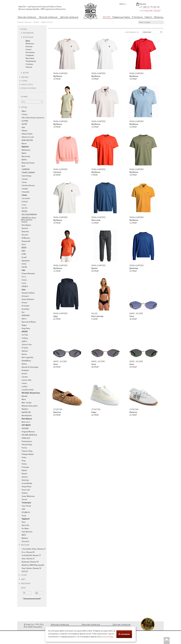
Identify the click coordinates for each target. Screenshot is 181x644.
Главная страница (24, 22)
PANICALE (26, 438)
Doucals (25, 235)
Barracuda (26, 156)
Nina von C (26, 422)
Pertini (24, 448)
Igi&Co (24, 341)
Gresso (24, 303)
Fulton (24, 280)
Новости (148, 17)
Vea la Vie (25, 525)
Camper (25, 179)
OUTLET (107, 17)
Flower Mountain (28, 274)
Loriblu (25, 386)
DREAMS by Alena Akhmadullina (28, 219)
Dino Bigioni (26, 225)
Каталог (36, 22)
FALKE (24, 267)
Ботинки (29, 47)
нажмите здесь (108, 637)
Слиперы (29, 64)
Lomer (24, 383)
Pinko (24, 458)
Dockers (25, 228)
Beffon (24, 160)
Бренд (23, 107)
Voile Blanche (27, 532)
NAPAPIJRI (26, 412)
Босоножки (30, 52)
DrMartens (26, 238)
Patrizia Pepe (27, 445)
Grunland (25, 306)
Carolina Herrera (28, 185)
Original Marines (28, 432)
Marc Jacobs (27, 403)
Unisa (24, 516)
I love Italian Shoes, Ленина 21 (34, 549)
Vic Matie (25, 529)
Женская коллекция (27, 17)
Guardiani (25, 309)
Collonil (25, 202)
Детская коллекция (69, 17)
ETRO (24, 254)
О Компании (137, 17)
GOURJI (25, 286)
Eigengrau (26, 261)
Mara (24, 399)
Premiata (25, 467)
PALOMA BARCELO (29, 435)
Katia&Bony (26, 361)
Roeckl (24, 474)
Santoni (25, 477)
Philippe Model (28, 454)
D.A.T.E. (25, 208)
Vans (24, 522)
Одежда (25, 77)
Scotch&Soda (27, 483)
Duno (24, 244)
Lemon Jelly (27, 380)
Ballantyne (26, 150)
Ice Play (25, 335)
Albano (24, 131)
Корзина (143, 4)
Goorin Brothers (28, 299)
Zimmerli (25, 541)
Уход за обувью (29, 88)
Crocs (24, 205)
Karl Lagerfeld (27, 357)
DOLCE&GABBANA (29, 215)
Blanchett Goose (28, 163)
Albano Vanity (27, 134)
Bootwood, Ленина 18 (30, 562)
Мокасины (30, 44)
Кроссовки (30, 58)
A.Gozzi (25, 114)
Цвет (22, 579)
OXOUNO (25, 428)
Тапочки (29, 67)
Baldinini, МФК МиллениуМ (33, 565)
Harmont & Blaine (29, 322)
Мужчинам (28, 37)
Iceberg (25, 338)
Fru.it (24, 277)
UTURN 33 (26, 512)
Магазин (24, 545)
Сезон (23, 575)
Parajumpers (27, 441)
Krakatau (25, 370)
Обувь (24, 29)
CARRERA (26, 169)
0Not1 (24, 111)
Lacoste (25, 377)
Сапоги (28, 49)
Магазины (159, 17)
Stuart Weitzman (28, 496)
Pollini (24, 464)
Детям (26, 73)
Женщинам (28, 33)
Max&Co (25, 409)
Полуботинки (31, 61)
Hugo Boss (26, 328)
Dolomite (25, 232)
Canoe (24, 182)
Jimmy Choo (27, 345)
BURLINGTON (27, 140)
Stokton (25, 493)
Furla (24, 283)
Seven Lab (26, 490)
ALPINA (25, 121)
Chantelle (25, 192)
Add (23, 127)
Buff (23, 166)
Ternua (24, 499)
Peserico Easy (27, 451)
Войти (122, 4)
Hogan (24, 325)
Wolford (25, 538)
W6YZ (24, 535)
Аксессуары (27, 85)
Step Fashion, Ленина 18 (31, 568)
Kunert (24, 374)
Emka (24, 264)
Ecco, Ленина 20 (28, 552)
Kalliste (25, 351)
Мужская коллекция (48, 17)
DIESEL (25, 211)
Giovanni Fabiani (28, 293)
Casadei (25, 189)
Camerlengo (27, 176)
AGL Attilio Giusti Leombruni (33, 118)
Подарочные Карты (121, 17)
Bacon (24, 144)
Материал (25, 584)
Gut (23, 312)
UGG (23, 509)
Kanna (24, 354)
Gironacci (25, 296)
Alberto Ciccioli (28, 137)
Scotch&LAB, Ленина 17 (31, 555)
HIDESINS (26, 315)
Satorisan (25, 480)
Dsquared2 (26, 241)
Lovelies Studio (28, 390)
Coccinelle (26, 198)
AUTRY (24, 124)
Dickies (25, 222)
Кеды (28, 41)
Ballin (24, 153)
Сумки (24, 81)
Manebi (25, 396)
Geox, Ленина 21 (28, 559)
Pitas (24, 461)
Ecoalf (24, 257)
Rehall (24, 470)
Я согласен (124, 634)
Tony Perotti (26, 506)
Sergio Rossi (27, 487)
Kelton (24, 364)
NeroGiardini (27, 416)
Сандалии (30, 55)
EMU (24, 251)
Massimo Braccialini (30, 406)
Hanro (24, 319)
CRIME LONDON (28, 173)
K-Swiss (25, 348)
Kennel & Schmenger (30, 367)
